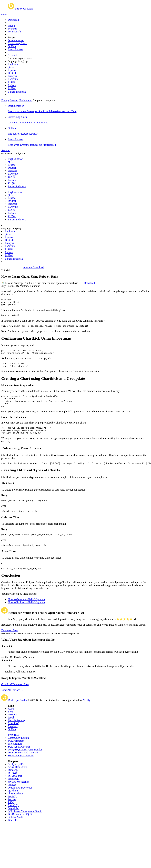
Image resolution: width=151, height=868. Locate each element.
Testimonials (15, 32)
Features (12, 29)
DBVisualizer (15, 787)
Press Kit (13, 726)
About (11, 720)
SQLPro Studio (16, 828)
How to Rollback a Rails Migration (26, 614)
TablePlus (13, 831)
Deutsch (12, 73)
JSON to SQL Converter (21, 767)
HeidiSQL (13, 790)
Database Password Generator (24, 764)
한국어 (12, 88)
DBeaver (13, 784)
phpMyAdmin (15, 805)
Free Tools (14, 746)
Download (13, 20)
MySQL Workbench (18, 793)
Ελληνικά (13, 79)
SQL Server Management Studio (25, 823)
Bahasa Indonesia (17, 92)
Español (12, 70)
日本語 (12, 82)
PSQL (11, 814)
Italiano (12, 85)
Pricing (12, 26)
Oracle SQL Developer (20, 799)
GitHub (12, 46)
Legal (11, 729)
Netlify (86, 711)
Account (12, 55)
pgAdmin (13, 802)
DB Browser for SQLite (20, 825)
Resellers (13, 738)
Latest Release (15, 49)
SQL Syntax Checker (19, 758)
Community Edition (18, 749)
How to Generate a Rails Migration (26, 611)
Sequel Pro (14, 820)
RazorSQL (13, 817)
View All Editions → (12, 701)
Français (12, 76)
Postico (12, 811)
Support (12, 37)
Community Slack (17, 43)
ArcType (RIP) (16, 775)
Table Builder (15, 755)
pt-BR (11, 67)
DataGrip (13, 781)
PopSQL (12, 808)
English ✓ (13, 64)
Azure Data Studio (18, 778)
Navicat (12, 796)
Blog (10, 723)
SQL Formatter (16, 752)
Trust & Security (17, 732)
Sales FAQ (14, 735)
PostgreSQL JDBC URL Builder (25, 761)
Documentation (16, 40)
